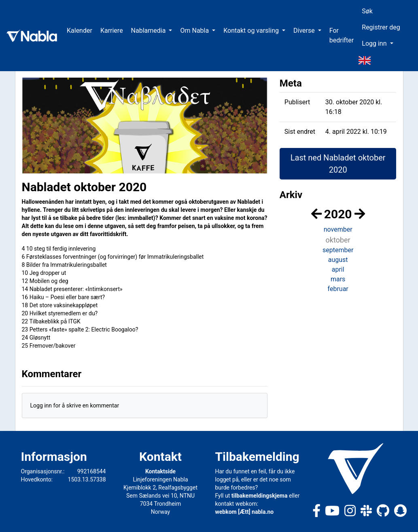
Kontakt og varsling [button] (252, 31)
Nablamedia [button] (149, 31)
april (338, 269)
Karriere (112, 31)
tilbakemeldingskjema (260, 496)
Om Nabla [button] (195, 31)
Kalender (80, 31)
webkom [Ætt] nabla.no (245, 512)
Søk (367, 11)
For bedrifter (342, 35)
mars (338, 279)
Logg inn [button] (375, 43)
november (338, 229)
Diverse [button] (305, 31)
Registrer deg (381, 27)
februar (338, 289)
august (338, 260)
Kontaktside (160, 471)
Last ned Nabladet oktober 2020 (338, 164)
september (338, 250)
